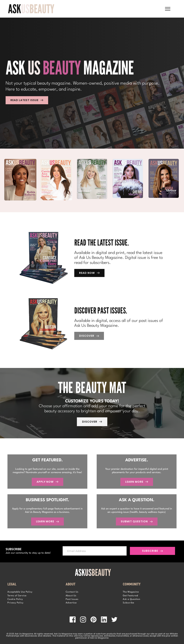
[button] (168, 9)
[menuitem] (34, 592)
